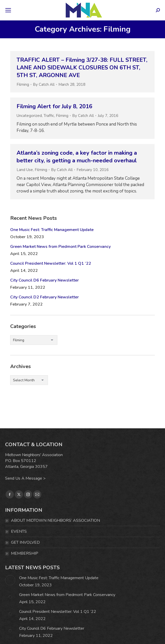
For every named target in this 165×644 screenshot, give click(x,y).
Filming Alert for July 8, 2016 (54, 106)
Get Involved (25, 542)
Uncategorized (29, 116)
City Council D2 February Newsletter (45, 297)
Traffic (49, 116)
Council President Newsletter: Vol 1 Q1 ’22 (51, 263)
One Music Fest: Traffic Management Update (52, 230)
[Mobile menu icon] (8, 10)
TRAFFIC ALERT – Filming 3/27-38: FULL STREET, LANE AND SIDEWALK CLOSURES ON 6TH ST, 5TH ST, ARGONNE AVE (82, 68)
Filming (23, 84)
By (44, 84)
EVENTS (19, 531)
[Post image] (10, 580)
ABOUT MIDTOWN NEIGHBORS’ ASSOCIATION (55, 520)
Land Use (25, 170)
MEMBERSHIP (25, 553)
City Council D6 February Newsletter (45, 280)
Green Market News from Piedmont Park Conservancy (60, 247)
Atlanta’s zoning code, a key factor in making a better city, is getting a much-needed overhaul (77, 157)
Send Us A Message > (25, 478)
